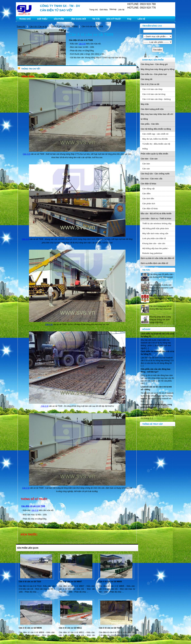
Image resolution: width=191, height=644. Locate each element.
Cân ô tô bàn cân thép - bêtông (64, 26)
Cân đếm (147, 194)
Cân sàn (146, 169)
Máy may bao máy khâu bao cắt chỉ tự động (157, 117)
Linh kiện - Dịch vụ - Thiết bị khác (156, 219)
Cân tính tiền (148, 199)
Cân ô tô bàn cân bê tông (154, 94)
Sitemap (113, 9)
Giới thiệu (104, 10)
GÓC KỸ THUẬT (114, 19)
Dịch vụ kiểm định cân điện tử (154, 263)
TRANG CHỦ (25, 19)
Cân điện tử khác (149, 184)
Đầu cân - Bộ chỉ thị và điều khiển (156, 214)
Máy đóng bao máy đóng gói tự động (158, 69)
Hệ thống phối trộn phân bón (156, 229)
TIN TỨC (96, 19)
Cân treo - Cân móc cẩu (152, 179)
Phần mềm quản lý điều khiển (154, 154)
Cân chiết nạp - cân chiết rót (155, 134)
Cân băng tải (147, 79)
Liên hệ (121, 10)
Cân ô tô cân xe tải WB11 (70, 628)
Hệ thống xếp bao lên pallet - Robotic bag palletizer (156, 251)
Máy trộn (145, 104)
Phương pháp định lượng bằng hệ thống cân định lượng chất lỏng (160, 320)
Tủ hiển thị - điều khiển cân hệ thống (156, 146)
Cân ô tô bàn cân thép (152, 89)
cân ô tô (82, 44)
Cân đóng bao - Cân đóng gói (154, 64)
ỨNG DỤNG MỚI (79, 19)
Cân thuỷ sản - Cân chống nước (155, 174)
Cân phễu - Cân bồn (150, 124)
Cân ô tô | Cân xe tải (38, 27)
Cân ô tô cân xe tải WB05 (110, 582)
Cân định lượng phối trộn (152, 109)
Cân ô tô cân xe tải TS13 (110, 628)
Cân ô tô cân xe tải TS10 (30, 582)
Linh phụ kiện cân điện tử (154, 239)
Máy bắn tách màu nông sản (155, 234)
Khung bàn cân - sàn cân (154, 244)
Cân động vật (149, 189)
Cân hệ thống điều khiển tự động (156, 129)
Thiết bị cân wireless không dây (157, 224)
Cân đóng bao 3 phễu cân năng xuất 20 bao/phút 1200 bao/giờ (161, 288)
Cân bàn (146, 164)
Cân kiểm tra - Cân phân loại (154, 74)
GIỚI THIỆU (42, 19)
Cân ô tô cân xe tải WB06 (30, 628)
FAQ (129, 19)
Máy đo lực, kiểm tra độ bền (155, 139)
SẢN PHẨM (59, 19)
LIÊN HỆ (141, 19)
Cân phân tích (149, 204)
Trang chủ (93, 10)
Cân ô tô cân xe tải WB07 (70, 582)
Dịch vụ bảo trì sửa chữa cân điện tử (157, 258)
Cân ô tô (26, 154)
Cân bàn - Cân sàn (149, 159)
